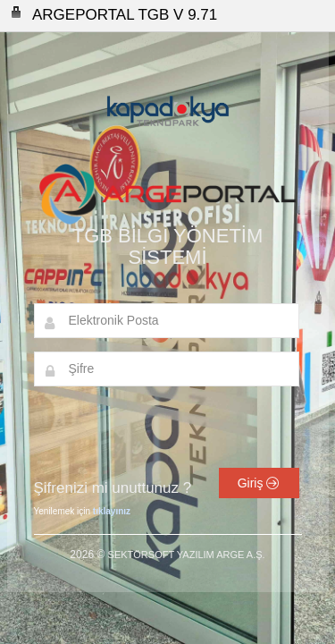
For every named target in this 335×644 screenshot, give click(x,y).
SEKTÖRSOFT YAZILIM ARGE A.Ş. (187, 555)
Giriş (259, 483)
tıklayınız (112, 511)
